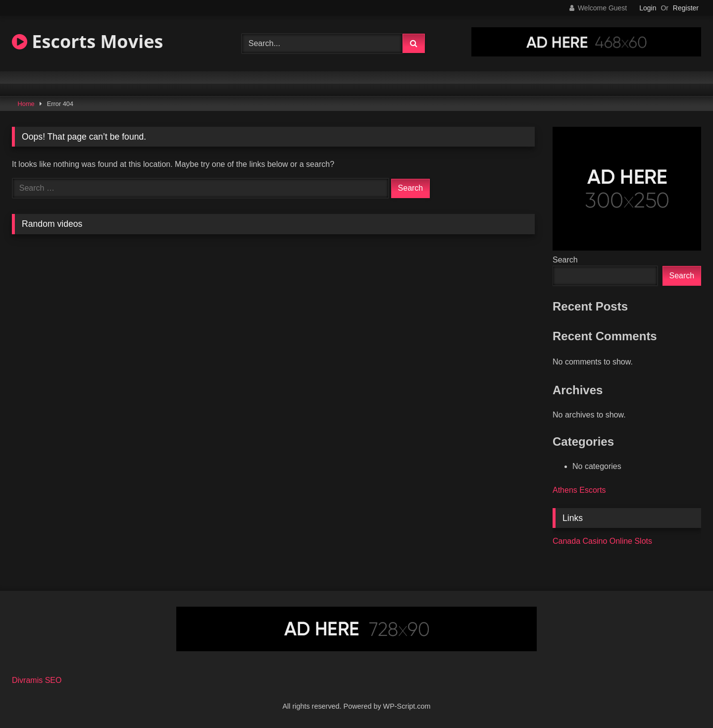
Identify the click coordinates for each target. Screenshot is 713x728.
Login (648, 8)
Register (686, 8)
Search (565, 260)
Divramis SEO (37, 680)
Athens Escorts (579, 490)
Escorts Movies (87, 41)
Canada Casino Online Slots (602, 541)
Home (26, 104)
